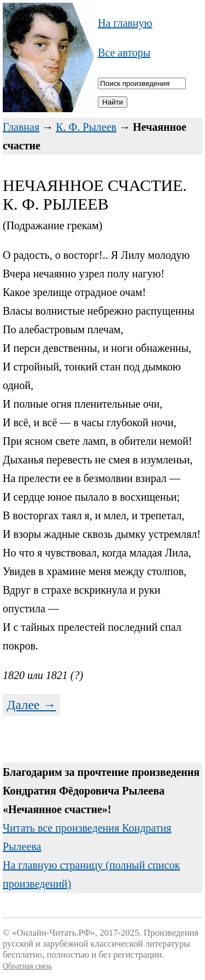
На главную (125, 23)
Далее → (31, 705)
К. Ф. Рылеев (86, 127)
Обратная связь (27, 966)
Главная (21, 127)
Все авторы (124, 53)
